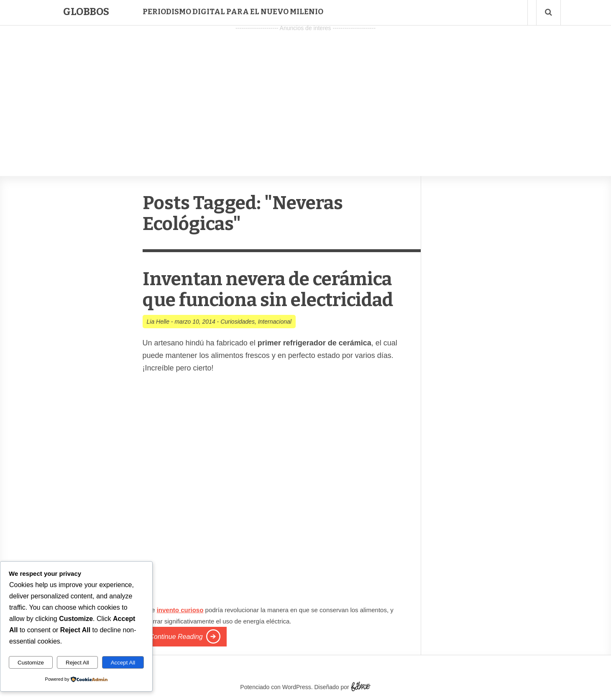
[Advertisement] (306, 92)
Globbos (86, 12)
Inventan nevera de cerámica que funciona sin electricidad (268, 290)
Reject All (77, 663)
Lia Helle (158, 322)
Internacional (275, 322)
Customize (31, 663)
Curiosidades (238, 322)
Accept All (123, 663)
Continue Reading (176, 637)
